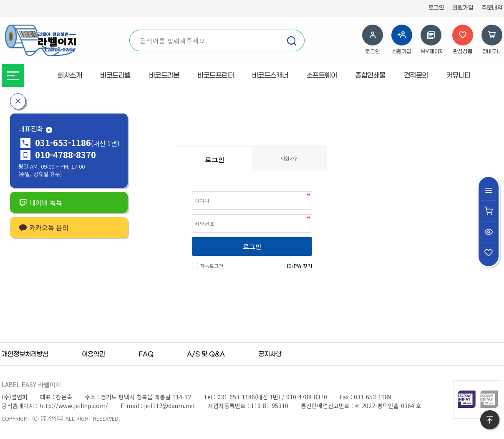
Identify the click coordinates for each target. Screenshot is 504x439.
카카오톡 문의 (43, 227)
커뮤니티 (459, 76)
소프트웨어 (322, 76)
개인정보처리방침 (25, 354)
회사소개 (70, 76)
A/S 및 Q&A (206, 354)
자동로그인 (211, 266)
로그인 (436, 8)
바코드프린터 (215, 76)
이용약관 (93, 354)
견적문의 (416, 76)
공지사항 (270, 354)
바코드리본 (164, 76)
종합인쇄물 (370, 76)
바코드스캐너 (270, 76)
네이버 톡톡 (40, 202)
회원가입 (463, 8)
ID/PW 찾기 (300, 266)
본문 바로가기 (0, 0)
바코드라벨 (115, 76)
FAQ (146, 354)
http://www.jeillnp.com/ (74, 406)
